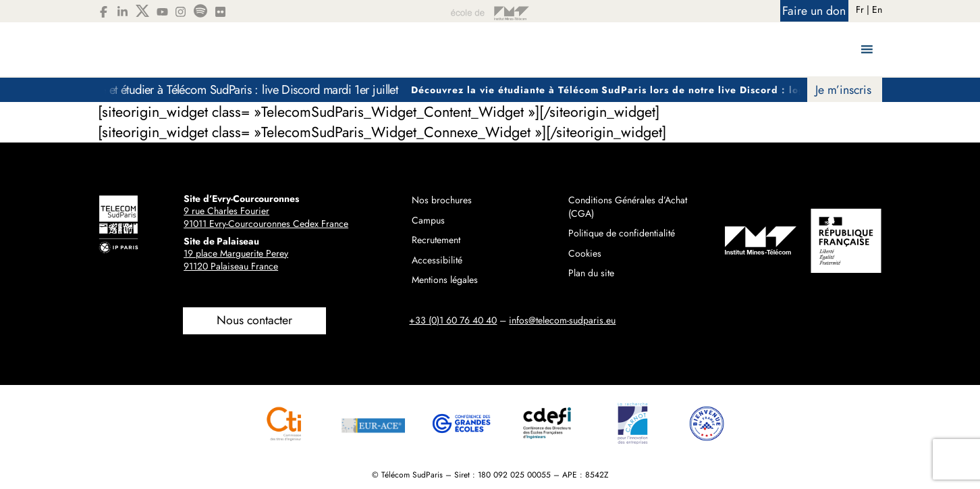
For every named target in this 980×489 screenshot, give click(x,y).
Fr (860, 9)
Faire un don (814, 11)
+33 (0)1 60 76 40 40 (453, 320)
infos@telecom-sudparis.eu (562, 320)
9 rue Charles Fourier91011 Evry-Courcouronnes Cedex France (266, 217)
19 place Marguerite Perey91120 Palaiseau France (236, 260)
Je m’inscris (843, 90)
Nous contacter (254, 320)
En (877, 9)
